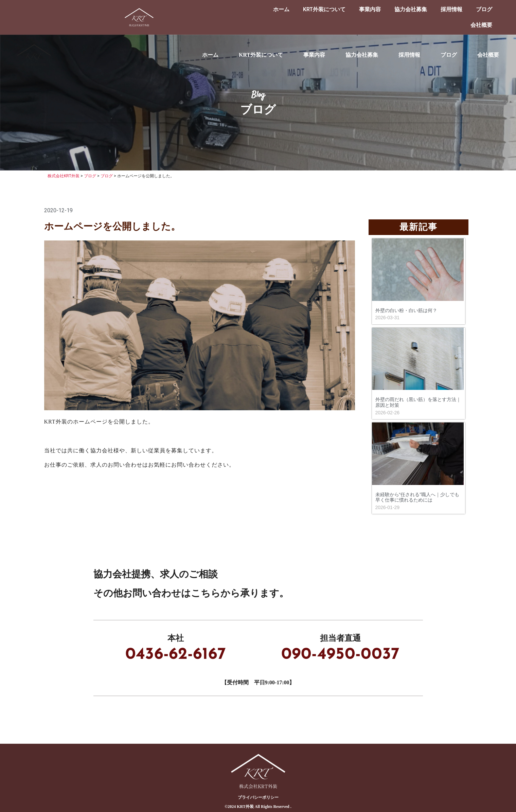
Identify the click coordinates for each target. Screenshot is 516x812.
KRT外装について (324, 9)
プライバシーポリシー (258, 797)
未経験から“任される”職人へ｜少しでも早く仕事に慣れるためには (417, 497)
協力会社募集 (411, 9)
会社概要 (481, 25)
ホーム (281, 9)
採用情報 (451, 9)
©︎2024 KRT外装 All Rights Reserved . (258, 807)
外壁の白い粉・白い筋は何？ (406, 310)
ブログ (484, 9)
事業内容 (370, 9)
